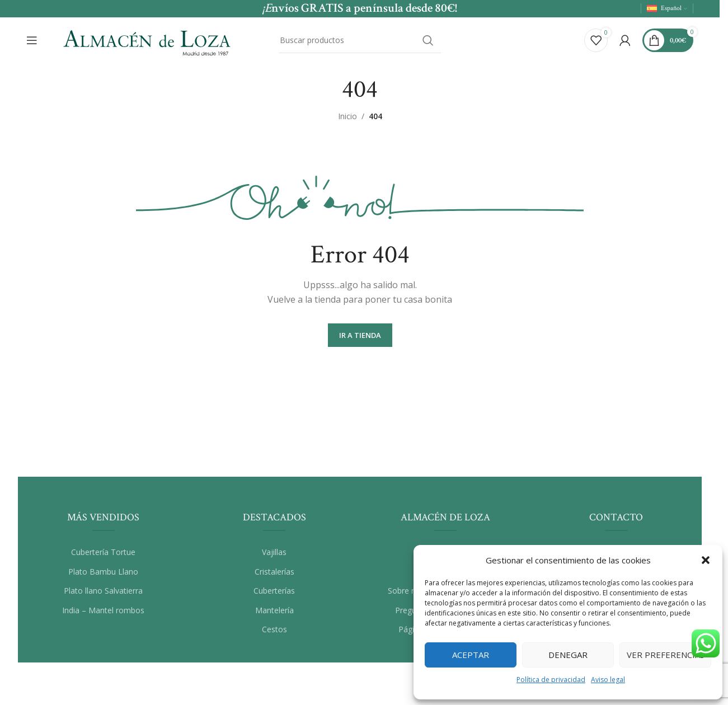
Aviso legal (608, 680)
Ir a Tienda (360, 336)
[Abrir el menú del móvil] (32, 41)
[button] (706, 560)
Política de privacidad (551, 680)
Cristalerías (274, 572)
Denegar (568, 655)
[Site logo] (147, 39)
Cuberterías (274, 591)
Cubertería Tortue (103, 553)
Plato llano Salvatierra (103, 591)
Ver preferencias (666, 655)
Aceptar (471, 655)
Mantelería (274, 611)
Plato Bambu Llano (103, 572)
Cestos (274, 630)
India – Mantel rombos (103, 611)
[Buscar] (360, 41)
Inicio (347, 117)
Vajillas (274, 553)
